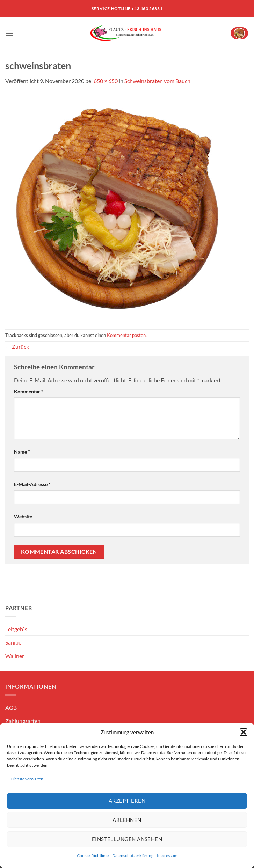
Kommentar (29, 392)
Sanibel (14, 642)
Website (23, 517)
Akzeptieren (127, 801)
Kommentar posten (126, 335)
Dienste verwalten (27, 779)
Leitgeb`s (16, 629)
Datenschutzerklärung (133, 856)
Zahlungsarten (23, 721)
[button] (244, 732)
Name (22, 452)
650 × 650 (106, 81)
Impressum (167, 856)
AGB (11, 708)
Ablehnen (127, 820)
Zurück (17, 347)
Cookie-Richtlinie (93, 856)
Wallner (15, 656)
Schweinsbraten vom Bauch (157, 81)
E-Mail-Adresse (32, 484)
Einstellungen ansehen (127, 839)
